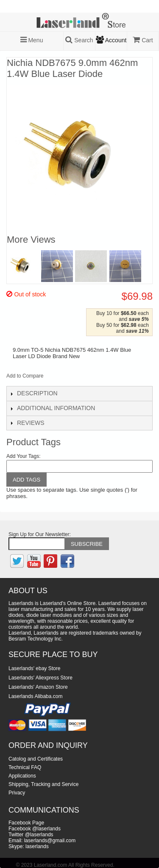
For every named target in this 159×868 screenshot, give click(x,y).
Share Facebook (61, 378)
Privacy (17, 793)
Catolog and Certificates (36, 759)
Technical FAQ (25, 767)
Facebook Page (26, 823)
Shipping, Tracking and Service (43, 784)
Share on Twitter (78, 378)
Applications (22, 776)
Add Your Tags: (24, 456)
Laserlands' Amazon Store (38, 687)
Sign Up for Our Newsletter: (40, 534)
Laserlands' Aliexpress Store (40, 678)
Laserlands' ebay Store (34, 668)
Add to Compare (25, 376)
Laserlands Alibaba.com (35, 696)
